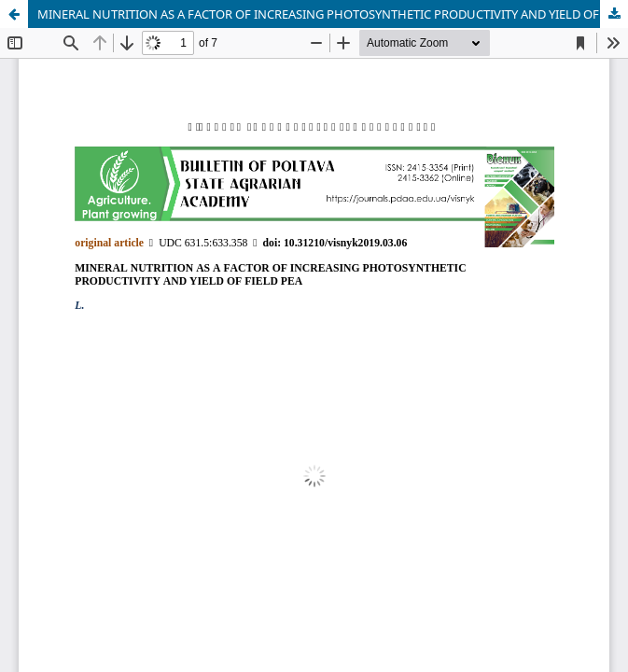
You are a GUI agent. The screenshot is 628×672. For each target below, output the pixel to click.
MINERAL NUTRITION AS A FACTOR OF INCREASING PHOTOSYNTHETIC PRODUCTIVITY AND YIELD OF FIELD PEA (333, 14)
